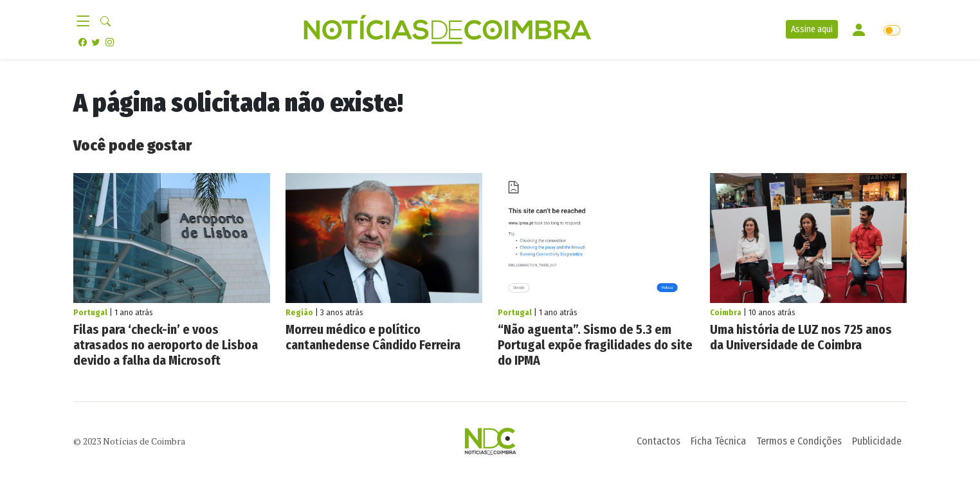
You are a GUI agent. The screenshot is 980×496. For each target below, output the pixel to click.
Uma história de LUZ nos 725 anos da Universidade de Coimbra (801, 337)
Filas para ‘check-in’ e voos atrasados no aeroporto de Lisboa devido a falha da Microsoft (166, 345)
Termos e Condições (799, 441)
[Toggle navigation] (87, 22)
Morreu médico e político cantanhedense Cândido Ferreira (373, 337)
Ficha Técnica (718, 441)
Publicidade (877, 441)
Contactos (658, 441)
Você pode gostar (132, 145)
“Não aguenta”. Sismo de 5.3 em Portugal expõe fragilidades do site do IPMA (595, 345)
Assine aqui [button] (812, 29)
